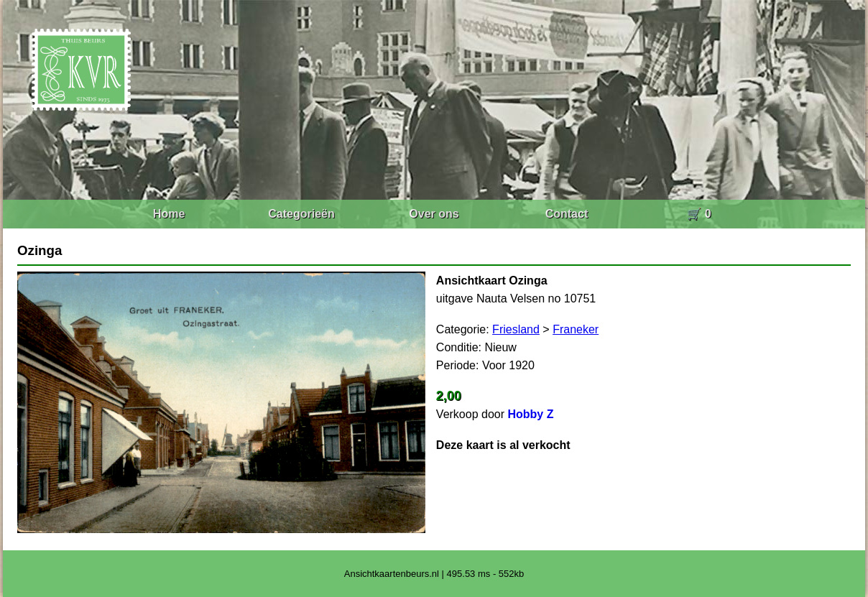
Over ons (434, 214)
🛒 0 (699, 214)
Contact (567, 214)
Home (169, 214)
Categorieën (301, 214)
